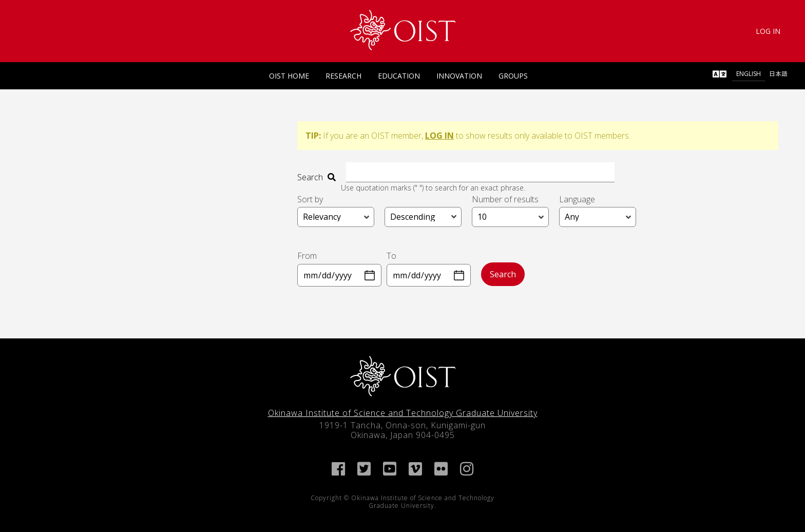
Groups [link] (513, 76)
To (391, 256)
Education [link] (399, 76)
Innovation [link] (459, 76)
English (749, 74)
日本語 (778, 74)
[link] (403, 30)
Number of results (505, 199)
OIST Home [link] (289, 76)
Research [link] (343, 76)
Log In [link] (768, 31)
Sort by (310, 199)
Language (577, 199)
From (307, 256)
